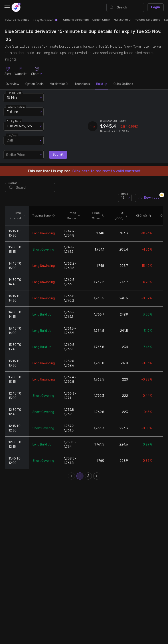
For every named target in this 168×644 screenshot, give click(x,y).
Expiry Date (14, 121)
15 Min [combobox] (12, 98)
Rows (124, 194)
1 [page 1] (80, 476)
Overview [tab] (12, 84)
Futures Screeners (148, 20)
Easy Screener (45, 20)
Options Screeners (76, 20)
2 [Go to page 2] (88, 476)
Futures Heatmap (17, 20)
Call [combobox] (10, 140)
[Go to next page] (97, 476)
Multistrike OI (122, 20)
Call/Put (12, 135)
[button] (23, 215)
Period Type (14, 93)
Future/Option (16, 107)
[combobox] (24, 155)
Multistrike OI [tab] (59, 84)
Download (149, 198)
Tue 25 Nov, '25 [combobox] (19, 126)
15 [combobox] (123, 198)
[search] (30, 187)
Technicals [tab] (82, 84)
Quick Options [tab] (123, 84)
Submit (58, 155)
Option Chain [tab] (34, 84)
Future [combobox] (12, 112)
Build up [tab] (102, 84)
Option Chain (101, 20)
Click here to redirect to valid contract (106, 171)
